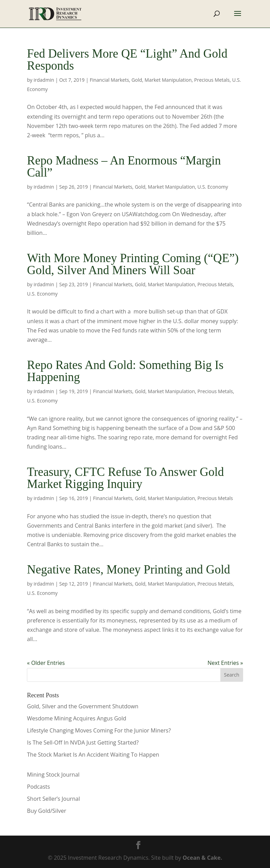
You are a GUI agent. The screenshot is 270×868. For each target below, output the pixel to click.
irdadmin (44, 80)
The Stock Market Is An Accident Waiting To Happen (93, 755)
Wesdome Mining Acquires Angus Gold (77, 718)
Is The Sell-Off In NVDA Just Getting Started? (83, 742)
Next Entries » (225, 663)
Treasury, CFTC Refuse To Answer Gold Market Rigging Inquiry (125, 478)
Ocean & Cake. (203, 858)
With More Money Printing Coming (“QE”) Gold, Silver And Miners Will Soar (133, 264)
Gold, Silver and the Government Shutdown (83, 706)
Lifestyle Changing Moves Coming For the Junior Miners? (99, 730)
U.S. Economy (213, 187)
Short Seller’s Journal (53, 799)
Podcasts (38, 787)
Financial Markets (109, 80)
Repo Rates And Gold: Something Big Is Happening (125, 371)
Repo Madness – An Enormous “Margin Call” (124, 167)
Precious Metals (212, 80)
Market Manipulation (168, 80)
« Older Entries (46, 663)
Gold (137, 80)
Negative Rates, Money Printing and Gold (128, 570)
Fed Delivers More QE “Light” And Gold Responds (127, 60)
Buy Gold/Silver (47, 811)
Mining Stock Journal (53, 775)
